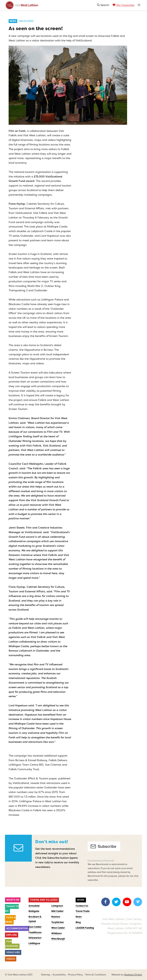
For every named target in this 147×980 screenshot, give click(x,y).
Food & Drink (10, 920)
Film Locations (12, 944)
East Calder (35, 927)
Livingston (57, 906)
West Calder (58, 928)
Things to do (12, 909)
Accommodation (17, 928)
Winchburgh (58, 939)
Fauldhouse (35, 932)
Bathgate (34, 911)
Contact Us (82, 906)
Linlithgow (34, 943)
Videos (11, 959)
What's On (13, 900)
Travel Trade (83, 911)
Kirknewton (35, 938)
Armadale (34, 906)
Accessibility (59, 975)
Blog (78, 922)
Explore (12, 935)
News (79, 917)
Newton (56, 917)
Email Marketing (95, 861)
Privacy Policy (76, 975)
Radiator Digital (133, 975)
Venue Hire (13, 952)
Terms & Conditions (96, 975)
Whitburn (56, 933)
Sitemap (46, 975)
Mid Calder (57, 911)
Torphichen (58, 922)
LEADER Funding (85, 928)
